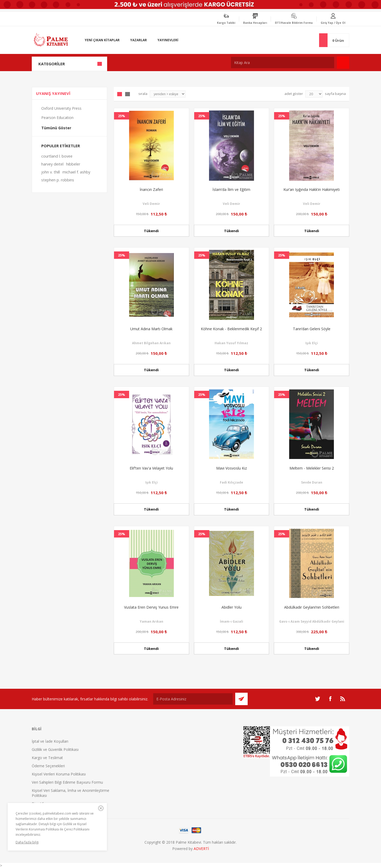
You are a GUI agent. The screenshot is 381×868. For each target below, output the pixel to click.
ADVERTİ (201, 849)
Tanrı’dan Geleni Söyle (312, 329)
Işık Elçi (312, 343)
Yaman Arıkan (151, 621)
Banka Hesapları (255, 23)
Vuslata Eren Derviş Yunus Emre (151, 607)
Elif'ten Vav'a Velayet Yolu (151, 468)
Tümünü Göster (56, 128)
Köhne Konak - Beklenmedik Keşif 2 (231, 329)
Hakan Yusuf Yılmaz (231, 343)
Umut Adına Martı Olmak (151, 329)
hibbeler (73, 164)
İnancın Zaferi (151, 189)
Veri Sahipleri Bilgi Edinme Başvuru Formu (67, 782)
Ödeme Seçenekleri (48, 766)
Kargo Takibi (226, 23)
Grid (120, 94)
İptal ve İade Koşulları (50, 741)
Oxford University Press (61, 108)
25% (122, 116)
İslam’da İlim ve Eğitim (231, 189)
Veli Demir (151, 204)
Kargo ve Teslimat (47, 758)
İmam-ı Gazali (232, 621)
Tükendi (151, 231)
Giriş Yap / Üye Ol (333, 23)
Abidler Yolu (232, 607)
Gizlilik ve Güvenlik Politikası (55, 749)
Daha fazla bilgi (27, 842)
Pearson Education (57, 118)
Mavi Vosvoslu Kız (232, 468)
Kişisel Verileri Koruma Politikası (59, 774)
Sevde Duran (312, 482)
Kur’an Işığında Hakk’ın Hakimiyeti (312, 189)
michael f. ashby (76, 172)
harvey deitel (52, 164)
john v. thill (51, 172)
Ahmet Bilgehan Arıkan (151, 343)
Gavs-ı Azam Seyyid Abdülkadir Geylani (312, 621)
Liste (128, 94)
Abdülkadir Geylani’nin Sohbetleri (312, 607)
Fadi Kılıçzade (232, 482)
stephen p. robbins (58, 180)
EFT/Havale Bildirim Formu (294, 23)
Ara (343, 63)
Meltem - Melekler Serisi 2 (312, 468)
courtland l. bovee (57, 156)
